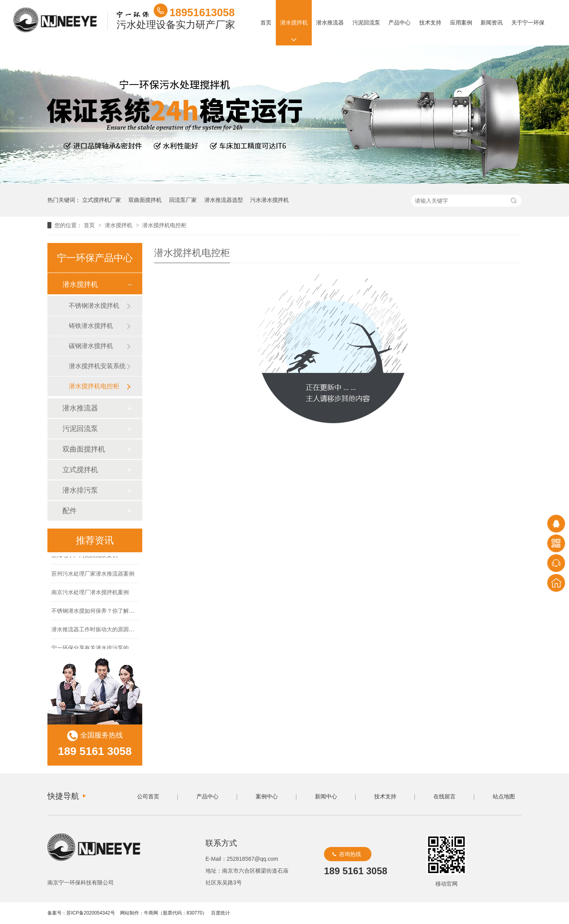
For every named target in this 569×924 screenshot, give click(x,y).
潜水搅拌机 (294, 23)
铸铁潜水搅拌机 (91, 326)
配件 (70, 511)
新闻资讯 (492, 23)
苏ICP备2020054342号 (91, 913)
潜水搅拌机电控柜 (164, 225)
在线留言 (445, 796)
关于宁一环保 (528, 23)
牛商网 (151, 913)
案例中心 (267, 796)
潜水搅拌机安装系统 (97, 366)
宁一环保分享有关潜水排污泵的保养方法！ (104, 649)
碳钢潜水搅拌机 (91, 346)
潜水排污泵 (80, 490)
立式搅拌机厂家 (102, 200)
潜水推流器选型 (224, 200)
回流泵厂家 (183, 200)
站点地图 (504, 796)
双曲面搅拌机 (145, 200)
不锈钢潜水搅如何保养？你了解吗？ (96, 612)
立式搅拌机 (80, 470)
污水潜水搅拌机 (269, 200)
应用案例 (461, 23)
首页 (266, 23)
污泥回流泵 (366, 23)
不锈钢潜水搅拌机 (94, 306)
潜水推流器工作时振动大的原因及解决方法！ (107, 630)
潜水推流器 (330, 23)
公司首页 (148, 796)
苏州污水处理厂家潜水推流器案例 (93, 574)
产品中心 (399, 23)
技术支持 (430, 23)
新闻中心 (326, 796)
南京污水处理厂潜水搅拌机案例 (90, 593)
